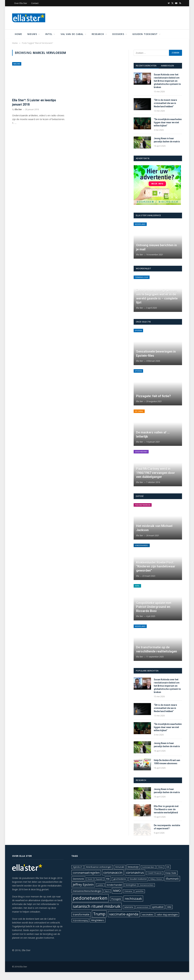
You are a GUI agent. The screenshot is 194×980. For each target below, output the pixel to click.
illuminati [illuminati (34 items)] (172, 879)
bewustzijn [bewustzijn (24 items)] (133, 867)
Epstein (138, 330)
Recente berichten (146, 66)
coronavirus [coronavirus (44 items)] (135, 872)
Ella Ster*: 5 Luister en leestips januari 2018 (34, 102)
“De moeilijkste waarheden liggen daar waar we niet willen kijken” (168, 122)
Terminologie (142, 277)
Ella (138, 576)
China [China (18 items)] (160, 867)
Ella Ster (18, 109)
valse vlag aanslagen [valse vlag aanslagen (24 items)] (167, 915)
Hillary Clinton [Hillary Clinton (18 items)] (156, 879)
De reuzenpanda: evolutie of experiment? (167, 827)
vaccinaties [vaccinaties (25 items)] (148, 915)
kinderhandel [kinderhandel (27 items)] (114, 885)
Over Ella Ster (21, 3)
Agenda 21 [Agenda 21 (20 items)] (78, 867)
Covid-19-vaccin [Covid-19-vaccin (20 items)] (155, 873)
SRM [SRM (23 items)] (169, 907)
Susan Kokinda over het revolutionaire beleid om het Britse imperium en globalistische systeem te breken (167, 81)
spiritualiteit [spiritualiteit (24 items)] (158, 907)
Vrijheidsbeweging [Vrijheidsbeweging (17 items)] (80, 920)
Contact (35, 3)
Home (18, 34)
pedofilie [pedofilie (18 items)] (140, 891)
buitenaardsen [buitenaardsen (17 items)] (148, 867)
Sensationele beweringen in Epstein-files (156, 354)
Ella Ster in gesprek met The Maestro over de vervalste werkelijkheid (166, 809)
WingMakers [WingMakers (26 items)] (98, 920)
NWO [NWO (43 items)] (117, 891)
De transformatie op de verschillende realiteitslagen (157, 649)
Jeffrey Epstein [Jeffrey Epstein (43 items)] (83, 884)
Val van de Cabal (72, 34)
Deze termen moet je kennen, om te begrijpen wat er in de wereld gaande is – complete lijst (157, 296)
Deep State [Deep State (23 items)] (171, 873)
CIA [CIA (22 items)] (168, 867)
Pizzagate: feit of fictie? (153, 396)
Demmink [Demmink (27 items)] (78, 879)
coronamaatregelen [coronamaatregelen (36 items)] (86, 873)
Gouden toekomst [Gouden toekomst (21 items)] (138, 879)
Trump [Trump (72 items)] (99, 914)
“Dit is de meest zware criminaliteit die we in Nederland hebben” (165, 103)
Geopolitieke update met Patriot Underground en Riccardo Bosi (154, 607)
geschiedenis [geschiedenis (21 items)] (120, 879)
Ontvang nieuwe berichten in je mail (156, 247)
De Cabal (139, 411)
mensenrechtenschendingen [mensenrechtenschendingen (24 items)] (87, 891)
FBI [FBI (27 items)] (108, 879)
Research (98, 34)
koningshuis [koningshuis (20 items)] (131, 885)
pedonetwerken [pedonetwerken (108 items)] (90, 898)
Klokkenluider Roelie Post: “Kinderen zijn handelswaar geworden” (156, 566)
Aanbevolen (167, 66)
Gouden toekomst (145, 34)
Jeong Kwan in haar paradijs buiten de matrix (167, 140)
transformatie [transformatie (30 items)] (81, 914)
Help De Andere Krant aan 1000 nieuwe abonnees (167, 762)
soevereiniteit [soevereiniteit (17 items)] (143, 907)
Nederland (140, 224)
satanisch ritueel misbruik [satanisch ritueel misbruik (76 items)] (97, 906)
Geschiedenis (141, 452)
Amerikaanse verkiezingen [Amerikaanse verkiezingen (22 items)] (99, 867)
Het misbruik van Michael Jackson (154, 528)
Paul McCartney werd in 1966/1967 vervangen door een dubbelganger (156, 473)
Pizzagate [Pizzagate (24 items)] (116, 899)
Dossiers (118, 34)
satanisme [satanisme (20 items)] (129, 907)
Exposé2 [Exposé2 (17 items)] (99, 879)
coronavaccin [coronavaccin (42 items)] (113, 872)
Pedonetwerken (143, 505)
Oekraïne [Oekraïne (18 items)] (128, 891)
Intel (49, 34)
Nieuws (32, 34)
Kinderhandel (142, 545)
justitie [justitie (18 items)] (100, 885)
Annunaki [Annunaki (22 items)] (120, 867)
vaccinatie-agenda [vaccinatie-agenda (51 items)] (124, 914)
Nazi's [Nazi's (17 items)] (107, 891)
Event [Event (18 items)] (90, 879)
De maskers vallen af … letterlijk (153, 434)
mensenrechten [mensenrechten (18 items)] (147, 885)
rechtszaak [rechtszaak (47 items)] (133, 898)
